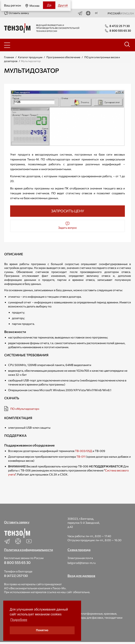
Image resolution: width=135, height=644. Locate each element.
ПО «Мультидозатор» (25, 409)
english (128, 13)
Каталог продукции (30, 57)
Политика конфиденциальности (28, 550)
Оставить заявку (17, 13)
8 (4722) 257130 (16, 576)
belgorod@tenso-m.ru (82, 563)
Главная (9, 57)
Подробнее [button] (19, 620)
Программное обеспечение (63, 57)
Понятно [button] (42, 630)
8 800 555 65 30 (17, 562)
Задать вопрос (68, 225)
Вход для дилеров (81, 576)
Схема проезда (79, 550)
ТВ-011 (81, 457)
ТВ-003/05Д (84, 451)
